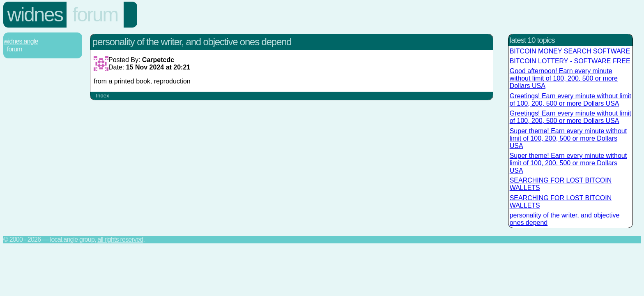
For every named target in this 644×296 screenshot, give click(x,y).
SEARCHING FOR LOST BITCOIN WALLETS (561, 184)
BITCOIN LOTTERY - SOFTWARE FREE (570, 61)
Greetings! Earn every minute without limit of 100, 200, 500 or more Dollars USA (570, 100)
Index (102, 96)
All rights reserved (120, 239)
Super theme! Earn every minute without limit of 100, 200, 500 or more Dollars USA (568, 138)
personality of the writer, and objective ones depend (565, 219)
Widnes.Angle (21, 41)
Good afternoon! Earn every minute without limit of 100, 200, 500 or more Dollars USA (564, 78)
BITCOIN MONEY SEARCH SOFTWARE (570, 51)
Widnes (35, 15)
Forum (95, 15)
